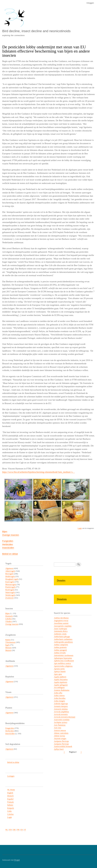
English (10, 793)
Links (9, 811)
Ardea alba (58, 693)
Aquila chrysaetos (61, 680)
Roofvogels (10, 590)
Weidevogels (10, 595)
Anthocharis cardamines (63, 639)
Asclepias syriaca (61, 722)
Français (11, 802)
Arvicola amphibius (61, 712)
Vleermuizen (10, 642)
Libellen (9, 619)
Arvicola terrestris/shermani (65, 717)
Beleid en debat (10, 554)
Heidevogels (10, 576)
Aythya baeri (59, 749)
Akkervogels (10, 571)
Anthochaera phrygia (62, 637)
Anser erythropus (60, 629)
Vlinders (9, 622)
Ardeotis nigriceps (61, 704)
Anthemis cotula (60, 634)
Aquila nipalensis (61, 682)
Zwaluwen (9, 598)
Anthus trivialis (60, 653)
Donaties (61, 580)
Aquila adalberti (60, 677)
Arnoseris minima (61, 709)
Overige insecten (11, 535)
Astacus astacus (60, 730)
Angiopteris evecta (61, 621)
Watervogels (10, 592)
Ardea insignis (59, 701)
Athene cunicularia (61, 733)
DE (14, 830)
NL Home (11, 790)
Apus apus (58, 674)
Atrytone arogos (60, 739)
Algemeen (9, 568)
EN (11, 830)
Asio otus (58, 728)
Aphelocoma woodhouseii (64, 661)
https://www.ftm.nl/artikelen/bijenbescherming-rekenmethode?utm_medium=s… (39, 472)
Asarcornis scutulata (62, 720)
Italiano (10, 805)
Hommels (9, 616)
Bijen (5, 532)
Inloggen (90, 3)
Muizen (8, 650)
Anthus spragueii (60, 650)
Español (10, 799)
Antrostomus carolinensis (64, 655)
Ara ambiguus (59, 688)
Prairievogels (10, 587)
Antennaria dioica (61, 631)
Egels (7, 645)
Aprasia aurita (59, 669)
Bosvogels (9, 574)
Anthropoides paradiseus (63, 642)
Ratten (8, 640)
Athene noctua (59, 736)
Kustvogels (10, 582)
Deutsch (10, 796)
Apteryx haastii (60, 672)
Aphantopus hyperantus (63, 658)
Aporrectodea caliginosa (63, 666)
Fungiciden (8, 541)
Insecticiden (8, 548)
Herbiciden (8, 544)
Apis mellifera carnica (62, 663)
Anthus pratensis (60, 647)
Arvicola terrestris (61, 714)
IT (25, 830)
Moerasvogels (11, 585)
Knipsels (11, 808)
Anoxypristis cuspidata (63, 626)
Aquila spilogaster (61, 685)
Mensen (8, 648)
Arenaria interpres (61, 706)
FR (18, 830)
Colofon (10, 814)
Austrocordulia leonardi (63, 746)
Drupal (17, 860)
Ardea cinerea (59, 696)
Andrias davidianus (61, 618)
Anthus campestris (61, 645)
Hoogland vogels (12, 579)
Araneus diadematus (62, 690)
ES (22, 830)
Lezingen (11, 776)
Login (80, 528)
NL (7, 830)
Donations (62, 599)
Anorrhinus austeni (61, 623)
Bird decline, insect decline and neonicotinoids (36, 31)
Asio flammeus (60, 725)
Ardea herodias (60, 698)
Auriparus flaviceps (61, 741)
